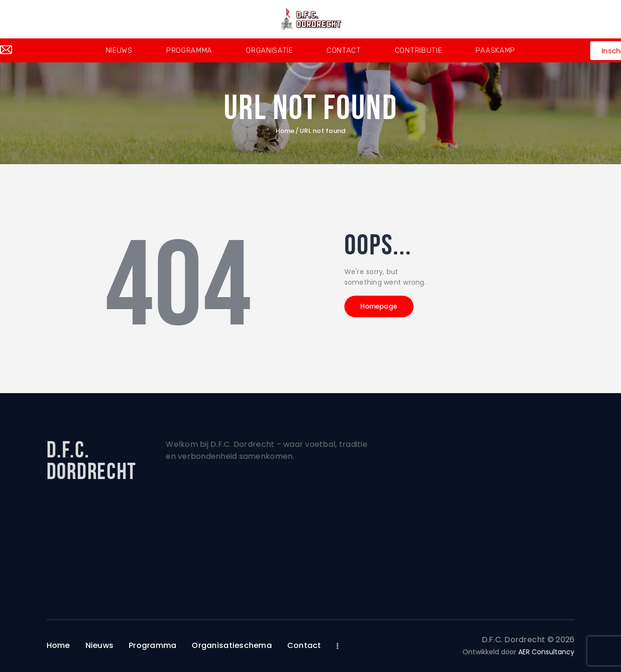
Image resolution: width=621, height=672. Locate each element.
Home (285, 131)
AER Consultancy (546, 652)
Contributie (419, 50)
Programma (189, 50)
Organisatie (269, 50)
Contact (344, 50)
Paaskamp (495, 50)
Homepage (388, 309)
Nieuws (119, 50)
